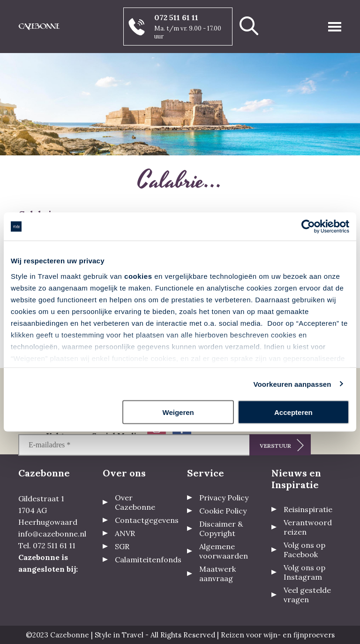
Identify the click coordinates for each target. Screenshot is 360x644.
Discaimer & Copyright (221, 529)
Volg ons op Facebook (304, 550)
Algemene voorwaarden (224, 551)
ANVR (125, 533)
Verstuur (275, 446)
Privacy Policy (224, 498)
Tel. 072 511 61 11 (47, 545)
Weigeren (178, 412)
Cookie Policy (223, 511)
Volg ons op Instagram (304, 572)
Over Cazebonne (135, 502)
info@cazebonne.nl (52, 534)
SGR (122, 546)
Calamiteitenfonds (148, 560)
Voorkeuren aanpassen (292, 384)
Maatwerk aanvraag (217, 574)
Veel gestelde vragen (307, 595)
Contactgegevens (147, 520)
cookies (138, 276)
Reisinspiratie (308, 509)
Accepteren (293, 412)
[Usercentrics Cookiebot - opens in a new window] (308, 227)
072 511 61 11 (176, 17)
